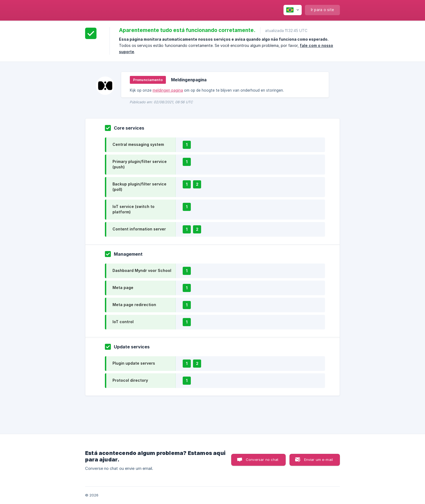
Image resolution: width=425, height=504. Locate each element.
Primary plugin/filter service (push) (140, 164)
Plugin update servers (134, 363)
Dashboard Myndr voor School (142, 270)
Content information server (139, 229)
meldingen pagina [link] (168, 90)
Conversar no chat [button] (262, 460)
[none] (293, 10)
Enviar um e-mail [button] (318, 460)
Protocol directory (130, 380)
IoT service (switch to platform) (133, 209)
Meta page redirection (134, 305)
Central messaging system (138, 144)
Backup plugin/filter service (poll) (139, 187)
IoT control (123, 322)
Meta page (123, 288)
